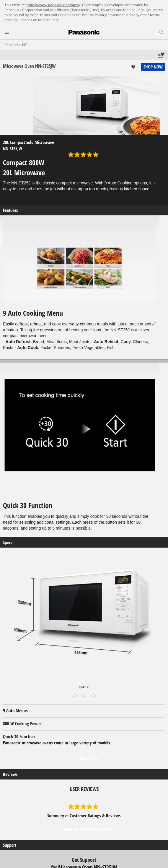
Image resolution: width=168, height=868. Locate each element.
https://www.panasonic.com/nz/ (53, 5)
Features (10, 210)
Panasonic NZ (16, 45)
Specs (8, 542)
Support (10, 845)
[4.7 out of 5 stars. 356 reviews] (84, 155)
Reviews (10, 774)
